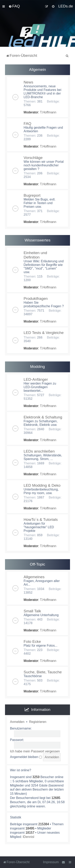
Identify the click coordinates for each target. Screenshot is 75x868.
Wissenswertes (37, 240)
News (28, 82)
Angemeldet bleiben (26, 757)
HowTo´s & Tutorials (41, 519)
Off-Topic (37, 564)
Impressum (51, 862)
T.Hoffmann (48, 112)
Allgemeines (34, 577)
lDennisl (28, 837)
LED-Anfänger (36, 379)
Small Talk (32, 611)
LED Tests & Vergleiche (44, 333)
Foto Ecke (32, 642)
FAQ (27, 124)
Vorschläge (33, 158)
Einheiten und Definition (35, 255)
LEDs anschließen (39, 451)
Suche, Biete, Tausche (43, 672)
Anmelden (17, 722)
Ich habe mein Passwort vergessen (35, 751)
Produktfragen (36, 299)
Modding (38, 367)
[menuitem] (14, 6)
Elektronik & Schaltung (43, 417)
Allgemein (37, 70)
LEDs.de (66, 6)
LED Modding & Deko (42, 485)
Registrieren (38, 722)
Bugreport (32, 195)
